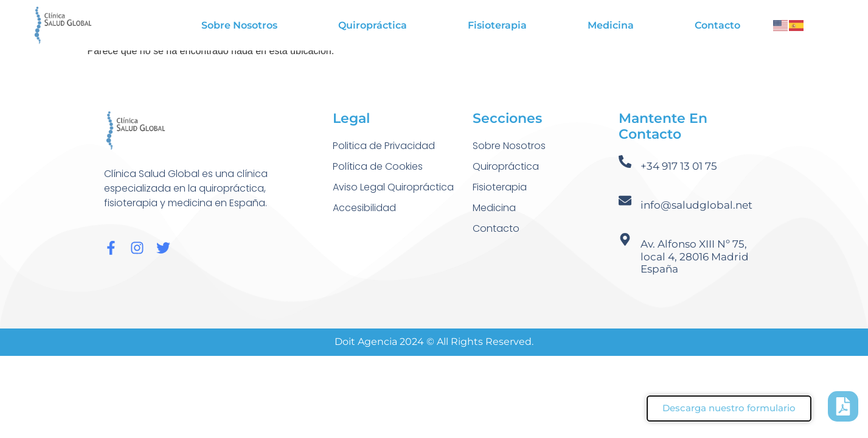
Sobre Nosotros (239, 25)
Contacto (717, 25)
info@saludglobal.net (696, 205)
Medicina (611, 25)
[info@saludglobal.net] (625, 200)
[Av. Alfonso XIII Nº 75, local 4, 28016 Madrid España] (625, 239)
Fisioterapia (497, 25)
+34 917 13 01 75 (679, 166)
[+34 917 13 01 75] (625, 162)
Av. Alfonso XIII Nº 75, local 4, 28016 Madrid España (695, 256)
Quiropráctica (373, 25)
